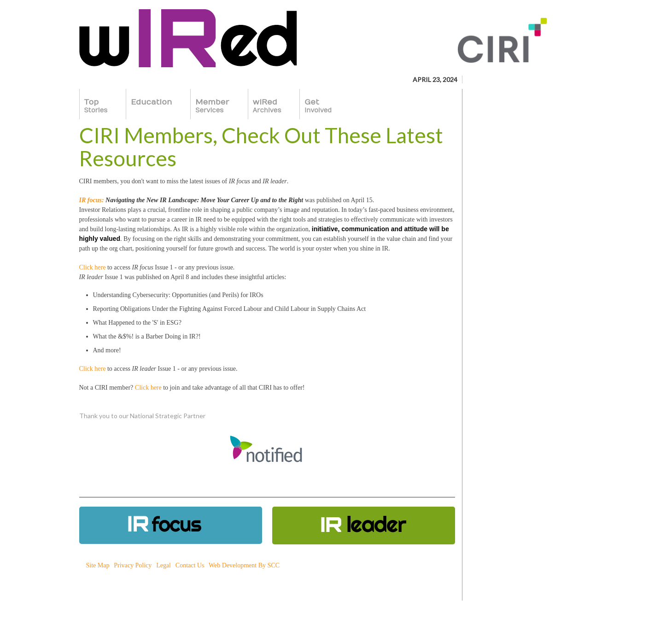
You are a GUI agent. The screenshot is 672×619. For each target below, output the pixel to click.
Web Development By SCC (244, 565)
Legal (164, 565)
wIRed (267, 106)
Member (212, 106)
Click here (93, 267)
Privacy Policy (133, 565)
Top (96, 106)
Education (151, 106)
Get (318, 106)
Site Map (98, 565)
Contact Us (190, 565)
